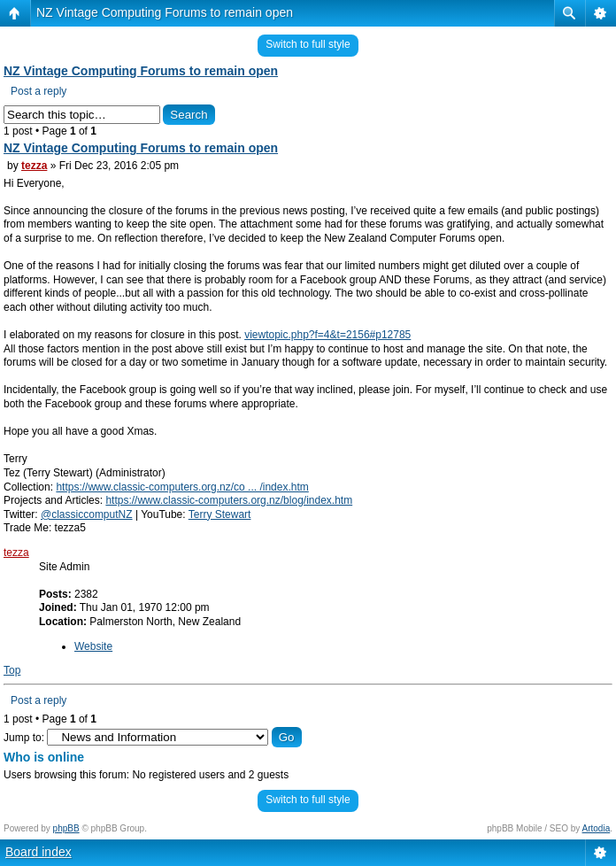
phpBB (66, 828)
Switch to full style (308, 44)
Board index (38, 852)
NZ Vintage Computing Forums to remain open (165, 12)
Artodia (597, 828)
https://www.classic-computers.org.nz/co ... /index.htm (182, 487)
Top (12, 670)
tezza (34, 166)
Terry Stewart (220, 514)
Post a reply (38, 91)
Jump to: (24, 738)
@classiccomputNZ (87, 514)
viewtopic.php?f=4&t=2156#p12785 (327, 335)
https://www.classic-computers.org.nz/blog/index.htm (229, 500)
